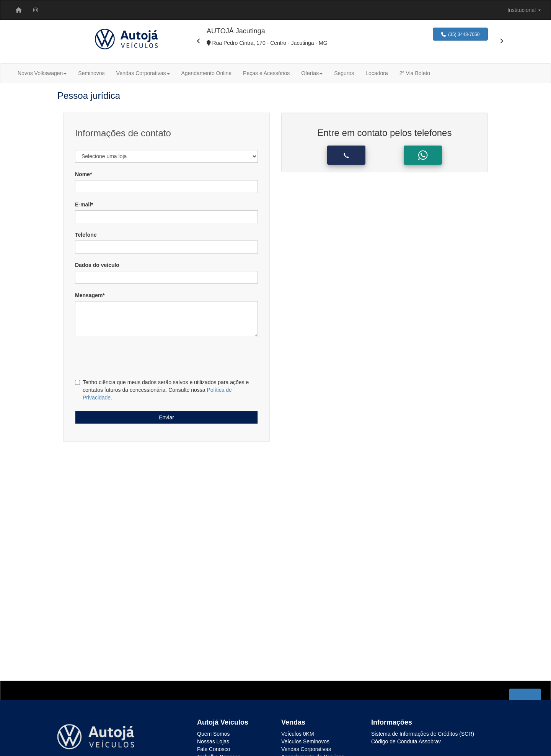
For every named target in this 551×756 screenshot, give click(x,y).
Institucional (524, 10)
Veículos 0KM (298, 734)
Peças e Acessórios (266, 73)
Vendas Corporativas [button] (143, 73)
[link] (36, 10)
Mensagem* (90, 295)
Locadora (377, 73)
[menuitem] (19, 10)
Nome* (83, 174)
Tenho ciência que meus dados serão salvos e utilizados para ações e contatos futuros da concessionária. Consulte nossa (162, 390)
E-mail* (84, 205)
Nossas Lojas (213, 741)
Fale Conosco (214, 749)
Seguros (344, 73)
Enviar (166, 417)
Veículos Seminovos (305, 741)
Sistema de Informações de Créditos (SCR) (423, 734)
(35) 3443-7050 (461, 34)
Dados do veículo (97, 265)
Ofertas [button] (312, 73)
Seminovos (91, 73)
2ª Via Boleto (415, 73)
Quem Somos (214, 734)
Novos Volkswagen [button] (42, 73)
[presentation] (199, 41)
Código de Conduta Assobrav (406, 741)
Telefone (86, 235)
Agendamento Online (207, 73)
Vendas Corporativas (306, 749)
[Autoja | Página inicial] (19, 10)
